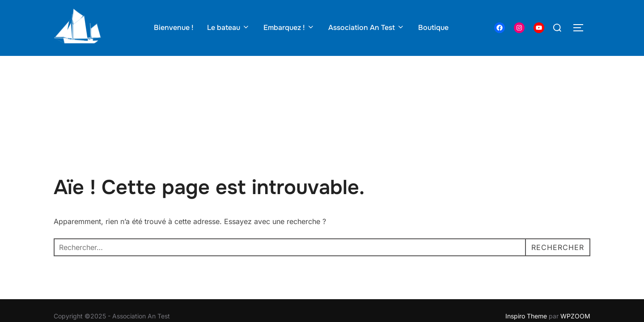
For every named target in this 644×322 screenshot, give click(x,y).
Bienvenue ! (174, 28)
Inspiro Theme (526, 260)
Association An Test (366, 28)
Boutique (433, 28)
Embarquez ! (289, 28)
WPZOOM (575, 260)
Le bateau (229, 28)
